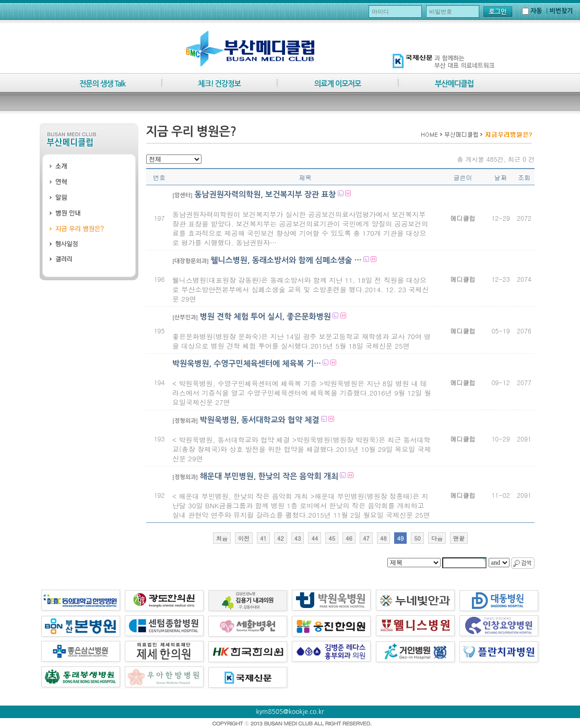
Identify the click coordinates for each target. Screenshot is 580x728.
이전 (244, 538)
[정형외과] (185, 421)
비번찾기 (561, 11)
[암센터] (182, 195)
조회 (524, 177)
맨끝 (459, 538)
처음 (222, 538)
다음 (437, 538)
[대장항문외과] (191, 261)
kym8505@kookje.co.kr (290, 712)
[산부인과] (185, 318)
